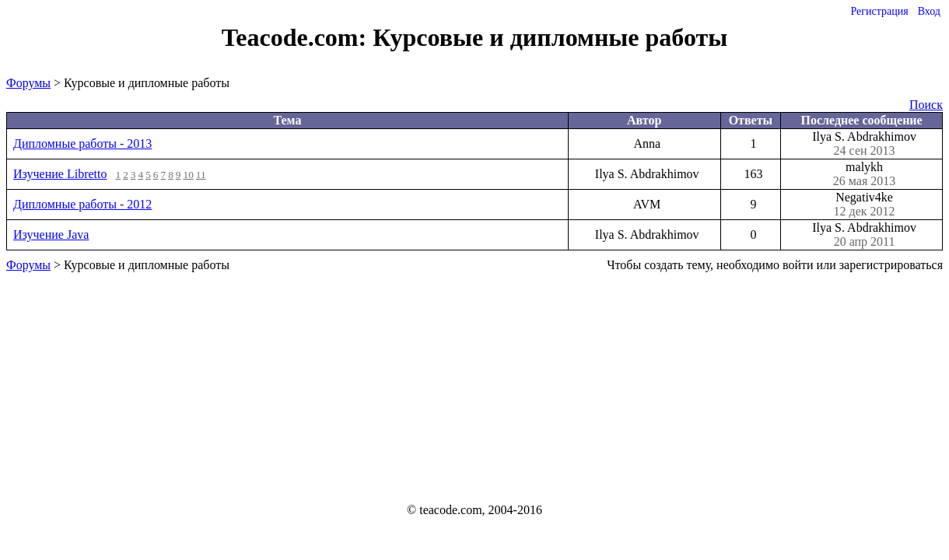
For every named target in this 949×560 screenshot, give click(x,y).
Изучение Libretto (60, 174)
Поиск (926, 105)
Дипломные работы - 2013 (82, 143)
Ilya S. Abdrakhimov (864, 144)
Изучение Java (51, 234)
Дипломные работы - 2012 (82, 204)
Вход (929, 11)
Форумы (28, 83)
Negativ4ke (864, 205)
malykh (864, 174)
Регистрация (879, 11)
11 (201, 175)
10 (189, 175)
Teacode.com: (297, 37)
